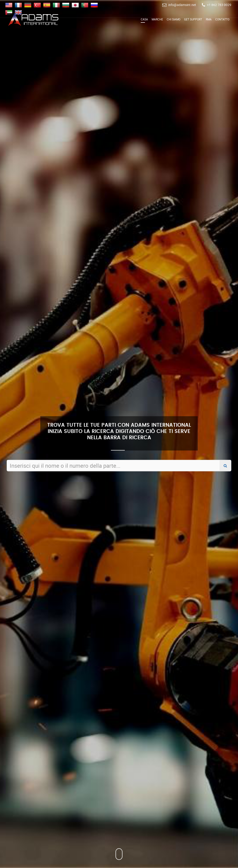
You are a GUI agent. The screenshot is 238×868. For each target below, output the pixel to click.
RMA (209, 19)
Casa (144, 19)
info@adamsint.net (182, 5)
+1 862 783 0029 (219, 5)
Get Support (193, 19)
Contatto (222, 19)
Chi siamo (174, 19)
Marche (157, 19)
